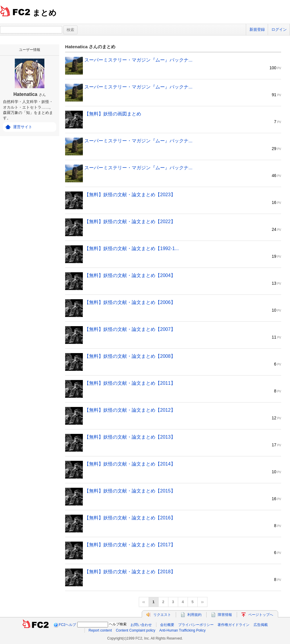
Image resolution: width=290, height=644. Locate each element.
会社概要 (167, 625)
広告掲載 (261, 625)
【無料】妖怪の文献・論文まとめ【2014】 (130, 464)
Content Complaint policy (135, 630)
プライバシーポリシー (196, 625)
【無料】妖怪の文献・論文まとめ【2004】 (130, 275)
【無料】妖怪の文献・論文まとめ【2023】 (130, 195)
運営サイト (23, 127)
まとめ (45, 13)
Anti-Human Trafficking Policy (182, 630)
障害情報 (225, 615)
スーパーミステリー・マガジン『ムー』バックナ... (138, 60)
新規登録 (257, 29)
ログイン (279, 29)
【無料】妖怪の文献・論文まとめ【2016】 (130, 518)
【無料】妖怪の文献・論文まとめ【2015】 (130, 491)
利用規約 (194, 615)
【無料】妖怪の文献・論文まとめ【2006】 (130, 302)
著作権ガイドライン (233, 625)
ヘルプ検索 (118, 624)
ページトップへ (261, 615)
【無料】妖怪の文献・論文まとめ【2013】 (130, 437)
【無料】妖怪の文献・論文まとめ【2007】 (130, 329)
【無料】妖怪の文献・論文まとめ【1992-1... (132, 248)
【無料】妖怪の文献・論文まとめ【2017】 (130, 545)
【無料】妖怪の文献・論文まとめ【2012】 (130, 410)
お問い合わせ (141, 625)
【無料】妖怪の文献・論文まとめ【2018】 (130, 572)
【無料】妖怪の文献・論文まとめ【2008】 (130, 356)
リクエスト (162, 615)
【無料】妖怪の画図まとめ (113, 114)
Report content (100, 630)
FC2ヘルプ (68, 625)
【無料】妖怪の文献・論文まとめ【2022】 (130, 222)
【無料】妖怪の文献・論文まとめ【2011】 (130, 383)
